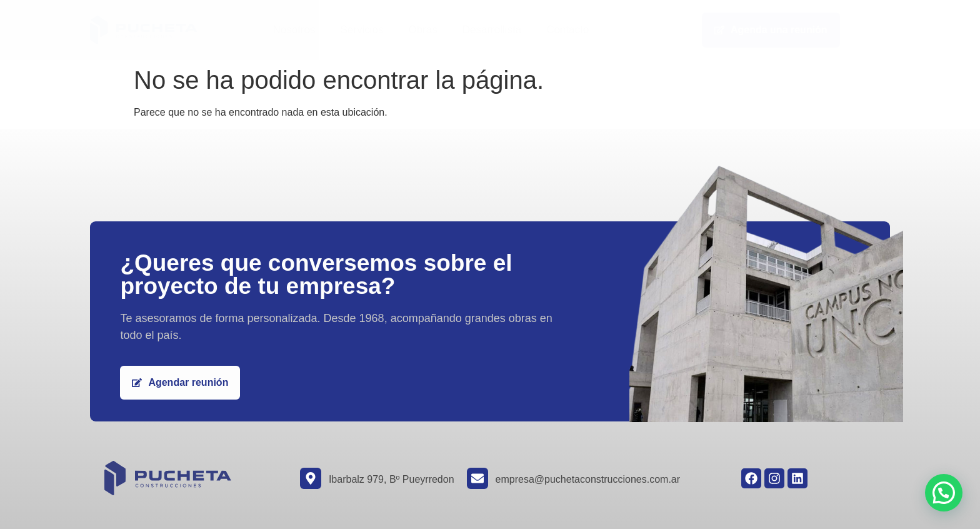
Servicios (362, 30)
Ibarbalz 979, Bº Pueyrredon (392, 479)
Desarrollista (492, 30)
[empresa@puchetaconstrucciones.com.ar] (477, 478)
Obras (422, 30)
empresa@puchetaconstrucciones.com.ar (588, 479)
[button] (944, 493)
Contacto (567, 30)
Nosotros (294, 30)
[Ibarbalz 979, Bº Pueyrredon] (311, 478)
